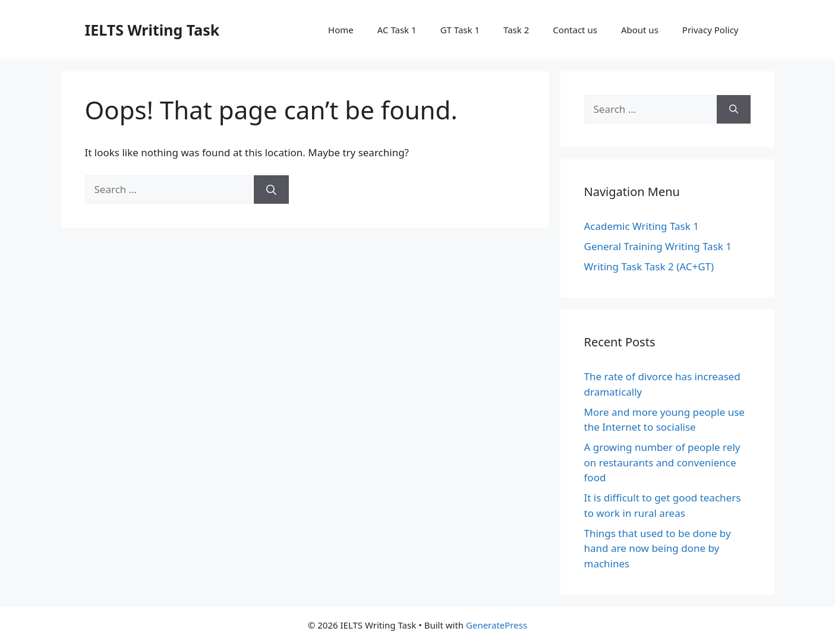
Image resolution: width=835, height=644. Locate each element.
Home (341, 30)
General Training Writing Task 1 (658, 246)
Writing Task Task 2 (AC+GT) (649, 266)
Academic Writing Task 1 (642, 226)
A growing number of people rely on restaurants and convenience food (662, 462)
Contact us (575, 30)
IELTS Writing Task (152, 30)
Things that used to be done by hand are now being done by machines (658, 548)
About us (640, 30)
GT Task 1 (460, 30)
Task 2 (516, 30)
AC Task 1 (397, 30)
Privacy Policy (710, 30)
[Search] (271, 190)
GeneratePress (497, 625)
